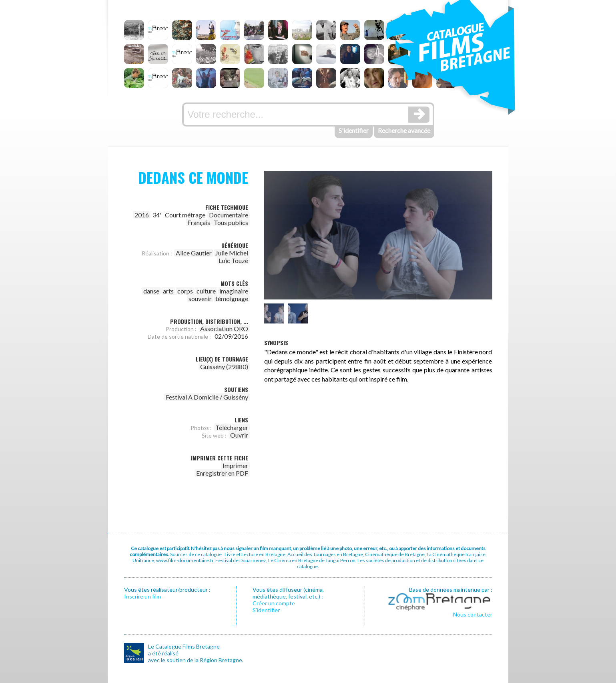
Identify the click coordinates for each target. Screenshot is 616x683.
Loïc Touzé (233, 260)
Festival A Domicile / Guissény (207, 397)
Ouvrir (239, 435)
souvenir (200, 298)
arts (168, 291)
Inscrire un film (142, 596)
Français (199, 222)
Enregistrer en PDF (222, 473)
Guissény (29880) (224, 367)
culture (206, 291)
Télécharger (232, 427)
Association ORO (224, 328)
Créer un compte (274, 603)
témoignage (232, 298)
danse (151, 291)
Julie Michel (232, 253)
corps (185, 291)
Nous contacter (473, 614)
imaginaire (234, 291)
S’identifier (266, 610)
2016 (142, 215)
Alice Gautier (194, 253)
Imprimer (235, 465)
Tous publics (231, 222)
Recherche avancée (404, 130)
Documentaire (229, 215)
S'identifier (354, 130)
